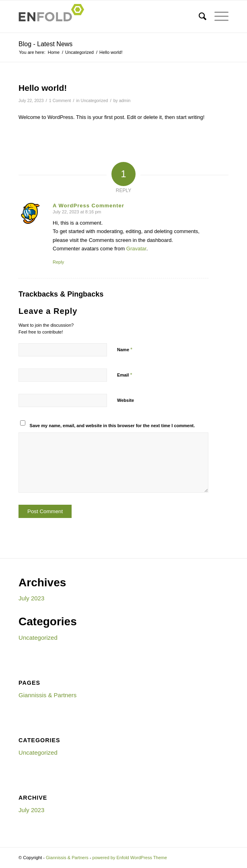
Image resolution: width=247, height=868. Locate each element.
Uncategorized (95, 100)
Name (125, 349)
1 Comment (60, 100)
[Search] (199, 16)
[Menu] (217, 16)
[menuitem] (199, 16)
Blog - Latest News (45, 44)
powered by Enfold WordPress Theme (130, 858)
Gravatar (136, 249)
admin (125, 100)
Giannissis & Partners (47, 695)
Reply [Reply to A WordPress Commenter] (58, 262)
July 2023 (31, 598)
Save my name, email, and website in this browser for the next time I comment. (112, 426)
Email (125, 375)
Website (126, 400)
